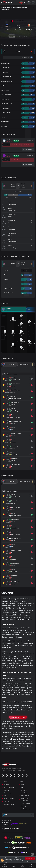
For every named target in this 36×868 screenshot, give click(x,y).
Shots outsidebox (6, 81)
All (4, 374)
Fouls (3, 86)
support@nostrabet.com (10, 829)
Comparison (8, 793)
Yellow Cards (5, 99)
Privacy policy (25, 803)
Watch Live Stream (18, 717)
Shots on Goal (5, 63)
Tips (5, 796)
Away (15, 374)
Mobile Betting (9, 799)
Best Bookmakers (10, 787)
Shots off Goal (5, 68)
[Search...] (25, 2)
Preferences (30, 862)
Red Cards (4, 126)
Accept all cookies (30, 859)
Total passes (5, 108)
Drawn (6, 279)
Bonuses (7, 784)
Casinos (6, 790)
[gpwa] (19, 838)
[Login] (29, 2)
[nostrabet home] (9, 764)
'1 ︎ (31, 57)
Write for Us (25, 796)
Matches (14, 865)
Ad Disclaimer (25, 809)
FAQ (22, 787)
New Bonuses (31, 865)
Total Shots (4, 72)
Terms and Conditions (24, 799)
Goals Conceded (9, 293)
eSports (6, 801)
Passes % (4, 117)
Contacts (24, 790)
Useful (22, 865)
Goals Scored (8, 288)
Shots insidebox (6, 77)
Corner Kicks (5, 90)
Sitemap (24, 806)
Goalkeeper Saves (7, 104)
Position (6, 270)
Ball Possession (6, 95)
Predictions (5, 865)
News (23, 784)
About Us (24, 793)
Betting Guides (9, 804)
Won (5, 275)
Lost (5, 284)
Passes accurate (6, 113)
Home (9, 374)
